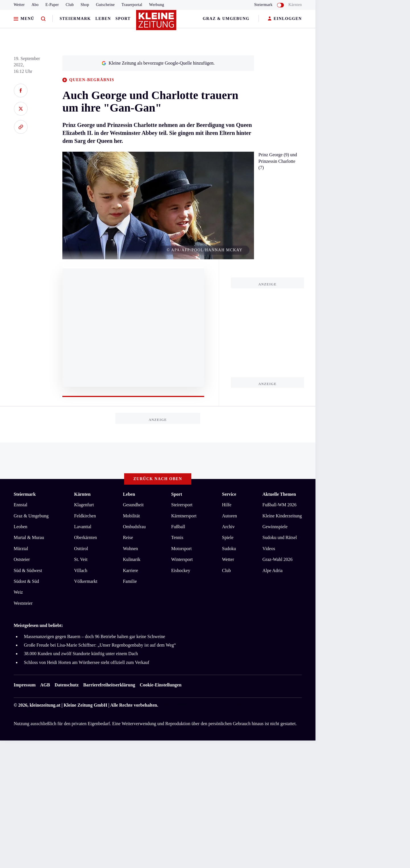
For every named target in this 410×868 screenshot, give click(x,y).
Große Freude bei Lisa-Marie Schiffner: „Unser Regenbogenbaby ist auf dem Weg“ (100, 645)
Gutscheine (105, 5)
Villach (81, 570)
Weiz (18, 592)
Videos (269, 549)
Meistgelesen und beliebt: (38, 625)
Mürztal (21, 549)
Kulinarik (132, 559)
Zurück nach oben (158, 479)
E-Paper (52, 5)
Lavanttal (83, 527)
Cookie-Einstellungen (161, 685)
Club (70, 5)
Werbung (157, 5)
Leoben (20, 527)
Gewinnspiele (275, 527)
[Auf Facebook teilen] (21, 90)
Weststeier (23, 603)
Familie (130, 581)
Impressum (25, 685)
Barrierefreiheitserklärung (109, 685)
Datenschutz (67, 685)
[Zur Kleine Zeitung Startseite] (156, 22)
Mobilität (132, 516)
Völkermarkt (86, 581)
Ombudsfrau (134, 527)
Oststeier (22, 559)
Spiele (228, 537)
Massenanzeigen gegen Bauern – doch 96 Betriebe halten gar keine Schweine (95, 636)
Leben (103, 19)
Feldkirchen (85, 516)
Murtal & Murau (29, 537)
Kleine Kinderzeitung (282, 516)
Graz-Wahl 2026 (278, 559)
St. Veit (81, 559)
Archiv (228, 527)
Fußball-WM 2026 (280, 505)
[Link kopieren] (21, 127)
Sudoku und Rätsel (280, 537)
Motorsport (181, 549)
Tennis (177, 537)
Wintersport (182, 559)
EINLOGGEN (285, 19)
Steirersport (182, 505)
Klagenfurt (84, 505)
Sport (123, 19)
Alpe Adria (273, 570)
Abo (35, 5)
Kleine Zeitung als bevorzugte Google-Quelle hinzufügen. (158, 63)
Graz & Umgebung (226, 19)
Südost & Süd (26, 581)
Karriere (131, 570)
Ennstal (20, 505)
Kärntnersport (184, 516)
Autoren (229, 516)
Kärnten (295, 5)
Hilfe (227, 505)
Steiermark (75, 19)
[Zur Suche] (43, 19)
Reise (128, 537)
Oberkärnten (85, 537)
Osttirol (81, 549)
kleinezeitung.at (45, 705)
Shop (85, 5)
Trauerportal (132, 5)
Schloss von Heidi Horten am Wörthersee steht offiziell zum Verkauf (87, 662)
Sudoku (229, 549)
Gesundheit (133, 505)
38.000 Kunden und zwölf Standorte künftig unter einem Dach (81, 654)
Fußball (178, 527)
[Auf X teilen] (21, 109)
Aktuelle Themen (279, 494)
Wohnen (131, 549)
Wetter (19, 5)
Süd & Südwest (28, 570)
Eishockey (181, 570)
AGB (45, 685)
